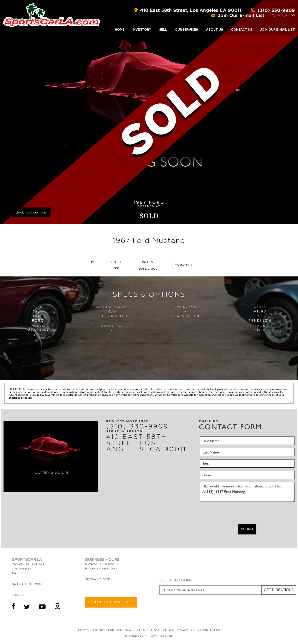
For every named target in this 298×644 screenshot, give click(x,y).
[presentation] (231, 513)
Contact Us (242, 30)
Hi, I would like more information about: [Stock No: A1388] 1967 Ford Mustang (247, 492)
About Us (215, 30)
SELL (163, 30)
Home (120, 30)
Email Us (18, 595)
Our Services (186, 30)
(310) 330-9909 (147, 269)
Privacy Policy (188, 630)
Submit (247, 529)
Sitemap (169, 630)
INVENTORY (142, 30)
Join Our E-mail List (278, 30)
